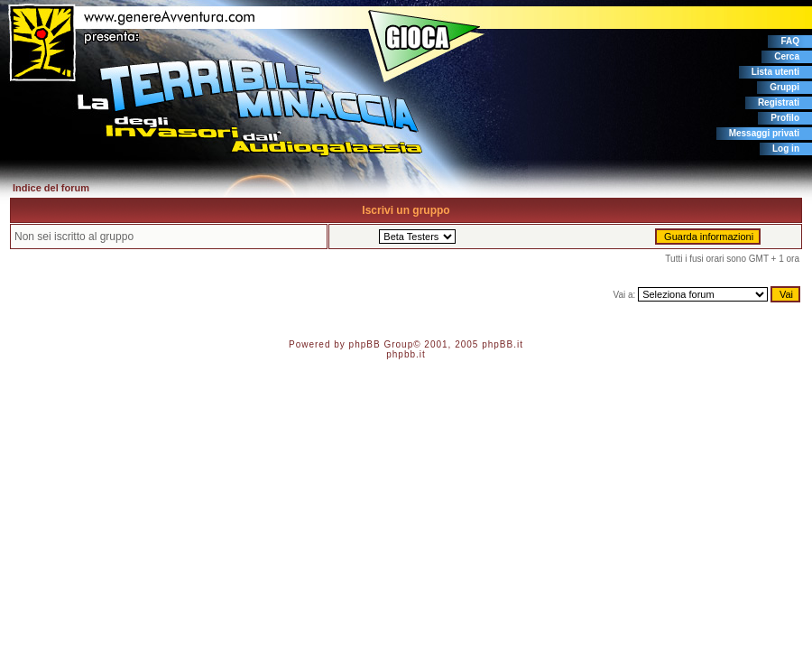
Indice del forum (51, 188)
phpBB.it (503, 344)
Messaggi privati (764, 133)
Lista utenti (775, 72)
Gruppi (784, 87)
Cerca (787, 56)
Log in (786, 149)
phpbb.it (406, 354)
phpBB (365, 344)
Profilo (785, 118)
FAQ (790, 41)
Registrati (779, 102)
